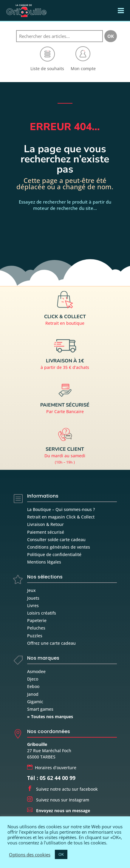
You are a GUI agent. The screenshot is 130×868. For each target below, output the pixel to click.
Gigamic (35, 702)
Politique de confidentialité (54, 554)
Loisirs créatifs (42, 613)
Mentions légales (44, 562)
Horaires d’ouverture (52, 768)
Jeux (31, 590)
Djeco (33, 679)
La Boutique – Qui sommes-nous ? (61, 509)
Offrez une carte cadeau (51, 643)
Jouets (33, 598)
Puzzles (35, 636)
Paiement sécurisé (46, 532)
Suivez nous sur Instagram (58, 800)
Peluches (36, 628)
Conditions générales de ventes (59, 547)
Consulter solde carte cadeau (56, 540)
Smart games (40, 709)
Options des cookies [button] (30, 855)
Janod (33, 694)
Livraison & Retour (45, 524)
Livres (33, 605)
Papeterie (37, 620)
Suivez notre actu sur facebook (62, 789)
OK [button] (61, 854)
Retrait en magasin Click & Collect (61, 517)
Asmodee (36, 671)
